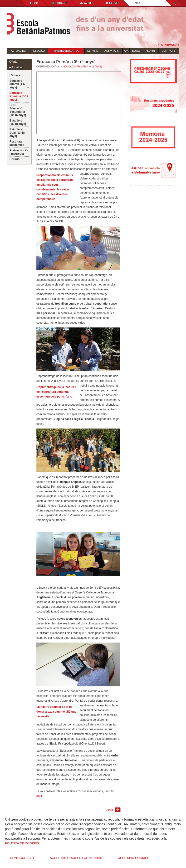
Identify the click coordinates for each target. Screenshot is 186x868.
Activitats (112, 51)
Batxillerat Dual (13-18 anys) (17, 133)
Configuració (22, 858)
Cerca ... (133, 0)
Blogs (136, 51)
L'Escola (39, 51)
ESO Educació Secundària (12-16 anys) (18, 110)
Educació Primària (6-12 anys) (19, 96)
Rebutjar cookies (134, 858)
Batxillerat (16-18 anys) (18, 122)
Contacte (169, 51)
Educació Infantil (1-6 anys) (17, 84)
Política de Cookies (22, 843)
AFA (126, 51)
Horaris (15, 159)
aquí (39, 796)
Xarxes (87, 3)
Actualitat (19, 51)
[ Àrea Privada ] (166, 45)
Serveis (93, 51)
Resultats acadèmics (17, 143)
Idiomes (113, 3)
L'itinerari (16, 75)
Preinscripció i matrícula (19, 152)
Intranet (60, 3)
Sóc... (34, 3)
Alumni (151, 51)
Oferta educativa (66, 51)
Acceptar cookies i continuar (76, 858)
